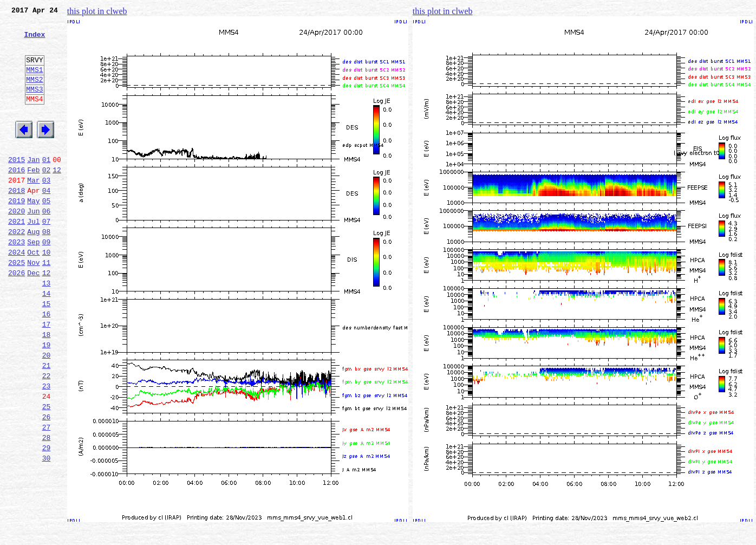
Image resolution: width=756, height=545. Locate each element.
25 (47, 471)
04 (47, 221)
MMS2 (34, 94)
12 (57, 197)
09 (47, 281)
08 (47, 269)
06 (47, 245)
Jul (33, 257)
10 (47, 293)
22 (47, 436)
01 (47, 185)
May (33, 233)
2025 (17, 304)
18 (47, 388)
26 (47, 483)
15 (47, 352)
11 (47, 304)
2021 (17, 257)
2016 (17, 197)
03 (47, 209)
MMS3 (34, 105)
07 (47, 257)
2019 (17, 233)
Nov (33, 304)
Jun (33, 245)
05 (47, 233)
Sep (33, 281)
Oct (33, 293)
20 (47, 412)
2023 (17, 281)
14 (47, 340)
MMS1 (34, 82)
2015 (17, 185)
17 (47, 376)
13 (47, 328)
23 (47, 447)
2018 (17, 221)
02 (47, 197)
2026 (17, 316)
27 (47, 495)
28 (47, 507)
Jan (33, 185)
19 (47, 400)
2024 (17, 293)
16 (47, 364)
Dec (33, 316)
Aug (33, 269)
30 (47, 531)
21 (47, 424)
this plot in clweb (97, 11)
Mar (33, 209)
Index (34, 41)
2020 (17, 245)
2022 (17, 269)
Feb (33, 197)
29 (47, 519)
